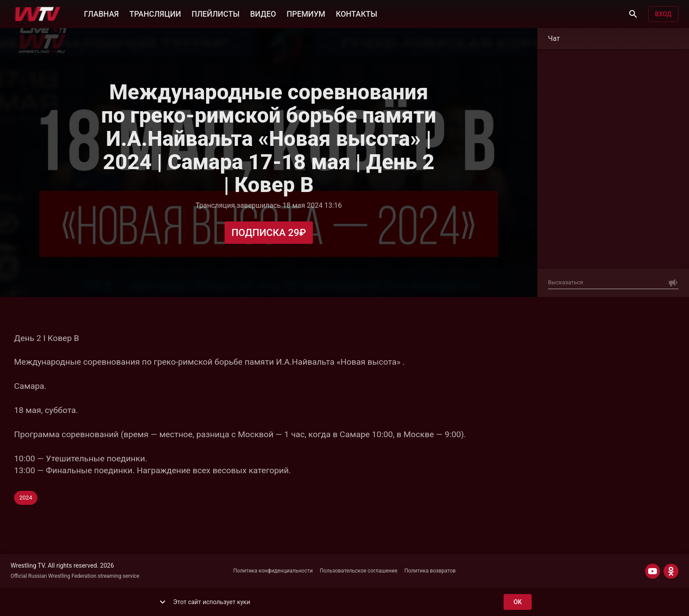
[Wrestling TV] (38, 14)
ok (518, 602)
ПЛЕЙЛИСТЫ (216, 13)
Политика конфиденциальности (273, 571)
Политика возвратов (430, 571)
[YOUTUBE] (653, 571)
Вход (663, 14)
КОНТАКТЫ (356, 13)
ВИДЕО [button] (263, 13)
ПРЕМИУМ (306, 13)
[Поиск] (633, 14)
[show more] (163, 602)
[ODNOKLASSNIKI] (671, 571)
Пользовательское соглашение (359, 571)
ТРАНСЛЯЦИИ (155, 13)
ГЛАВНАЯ (101, 13)
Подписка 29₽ (269, 233)
